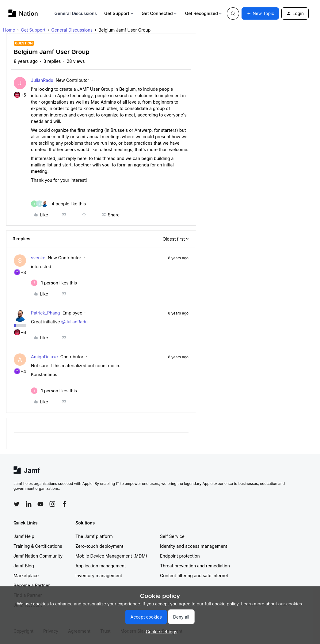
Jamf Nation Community (38, 556)
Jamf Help (24, 536)
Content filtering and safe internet (194, 575)
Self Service (172, 536)
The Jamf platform (94, 536)
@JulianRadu (74, 322)
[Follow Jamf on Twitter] (17, 504)
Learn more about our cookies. (272, 604)
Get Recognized (204, 13)
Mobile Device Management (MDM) (111, 556)
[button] (260, 13)
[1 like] (54, 283)
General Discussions (76, 13)
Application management (101, 566)
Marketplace (26, 575)
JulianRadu (42, 80)
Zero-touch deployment (99, 546)
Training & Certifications (38, 546)
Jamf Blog (24, 566)
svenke (38, 258)
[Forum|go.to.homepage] (23, 13)
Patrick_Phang (46, 313)
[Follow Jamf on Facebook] (64, 504)
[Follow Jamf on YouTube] (40, 504)
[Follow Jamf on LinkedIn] (29, 504)
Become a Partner (32, 585)
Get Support (119, 13)
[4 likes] (58, 204)
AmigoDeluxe (44, 357)
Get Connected (160, 13)
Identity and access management (194, 546)
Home (9, 30)
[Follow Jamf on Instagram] (52, 504)
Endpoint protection (180, 556)
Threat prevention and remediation (195, 566)
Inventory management (99, 575)
